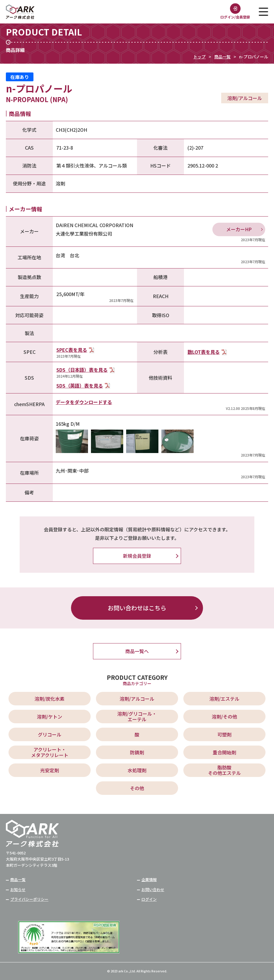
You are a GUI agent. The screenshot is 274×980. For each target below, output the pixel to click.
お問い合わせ (153, 889)
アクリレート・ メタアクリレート (50, 752)
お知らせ (18, 889)
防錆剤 (137, 752)
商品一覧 (222, 57)
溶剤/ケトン (50, 717)
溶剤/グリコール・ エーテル (137, 716)
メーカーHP (239, 229)
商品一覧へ (137, 651)
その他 (137, 788)
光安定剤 (50, 770)
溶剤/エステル (224, 699)
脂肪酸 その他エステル (224, 770)
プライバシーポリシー (29, 899)
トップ (199, 57)
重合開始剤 (224, 752)
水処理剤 (137, 770)
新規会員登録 (137, 556)
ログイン (149, 899)
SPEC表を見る (72, 350)
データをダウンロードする (84, 402)
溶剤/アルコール (137, 699)
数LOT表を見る (204, 352)
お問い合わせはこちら (137, 608)
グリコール (50, 734)
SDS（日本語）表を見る (82, 370)
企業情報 (149, 880)
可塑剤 (224, 734)
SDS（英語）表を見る (80, 386)
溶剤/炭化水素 (50, 699)
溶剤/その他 (224, 717)
